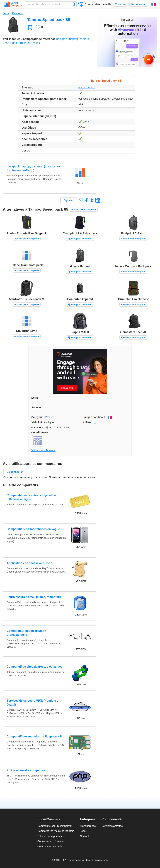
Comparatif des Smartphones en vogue (33, 529)
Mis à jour (37, 427)
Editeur (87, 422)
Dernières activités (112, 826)
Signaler (69, 200)
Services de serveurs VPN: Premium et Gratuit (33, 703)
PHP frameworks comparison (26, 770)
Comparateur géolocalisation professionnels (26, 633)
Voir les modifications (43, 450)
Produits (17, 13)
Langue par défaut (94, 417)
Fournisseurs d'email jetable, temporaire (34, 597)
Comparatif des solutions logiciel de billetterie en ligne (31, 497)
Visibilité (37, 422)
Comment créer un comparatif (54, 826)
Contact (84, 836)
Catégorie (37, 417)
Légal (83, 831)
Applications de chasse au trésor (29, 563)
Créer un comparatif (81, 5)
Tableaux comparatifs (50, 836)
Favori (30, 27)
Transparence (88, 826)
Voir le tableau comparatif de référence (29, 39)
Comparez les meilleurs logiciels (56, 831)
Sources (36, 407)
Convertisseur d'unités (50, 841)
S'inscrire (120, 4)
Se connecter (139, 4)
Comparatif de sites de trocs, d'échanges (34, 667)
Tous (6, 13)
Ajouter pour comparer (84, 209)
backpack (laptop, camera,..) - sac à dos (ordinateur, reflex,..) (34, 168)
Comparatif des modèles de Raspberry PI (35, 736)
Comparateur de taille (98, 4)
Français (154, 4)
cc (95, 422)
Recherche (74, 4)
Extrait (35, 398)
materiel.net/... (87, 87)
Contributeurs (40, 432)
